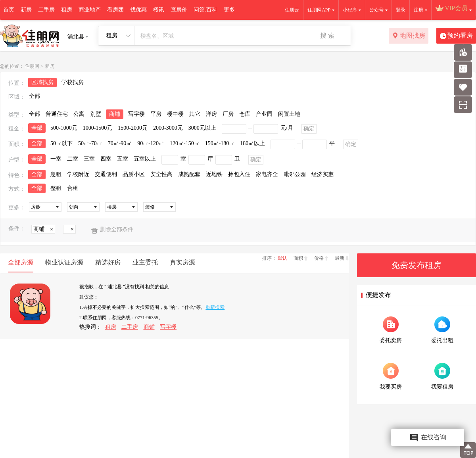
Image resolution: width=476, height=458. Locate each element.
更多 (229, 10)
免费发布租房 (416, 265)
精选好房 (108, 262)
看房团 (115, 10)
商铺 (149, 327)
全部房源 (21, 262)
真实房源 (182, 262)
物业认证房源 (64, 262)
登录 (401, 10)
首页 (9, 10)
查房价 (179, 10)
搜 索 (327, 35)
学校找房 (73, 82)
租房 (67, 10)
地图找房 (409, 36)
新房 (26, 10)
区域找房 (42, 82)
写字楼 (168, 327)
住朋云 (292, 10)
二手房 (46, 10)
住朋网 (32, 66)
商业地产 (90, 10)
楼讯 (159, 10)
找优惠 (138, 10)
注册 (418, 10)
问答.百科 (205, 10)
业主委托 (145, 262)
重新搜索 (215, 307)
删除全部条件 (117, 229)
